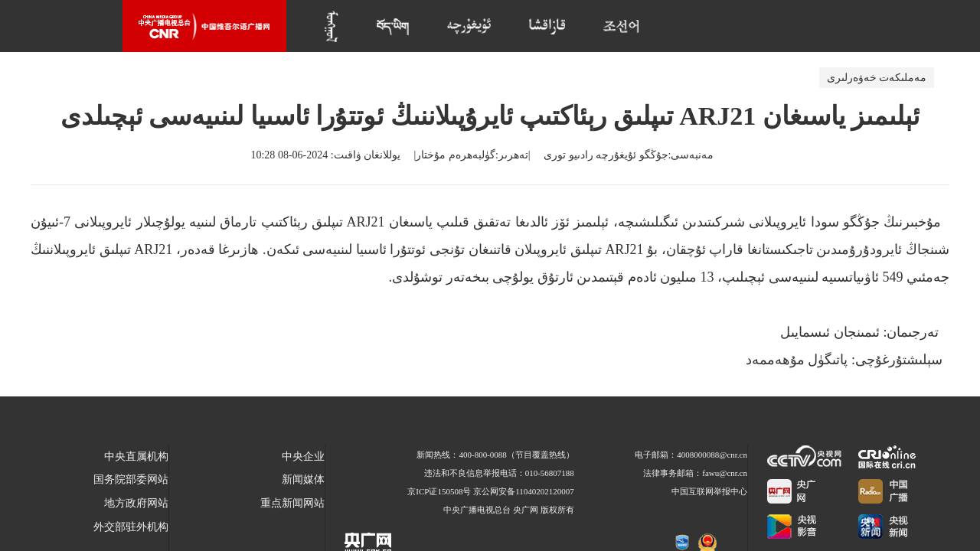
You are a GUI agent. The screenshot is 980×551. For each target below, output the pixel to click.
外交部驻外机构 (131, 527)
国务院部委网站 (131, 479)
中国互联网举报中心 (709, 491)
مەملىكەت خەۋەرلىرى (877, 78)
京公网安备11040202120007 (524, 491)
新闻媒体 (303, 479)
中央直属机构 (136, 456)
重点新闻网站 (292, 503)
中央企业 (303, 456)
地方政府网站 (136, 503)
